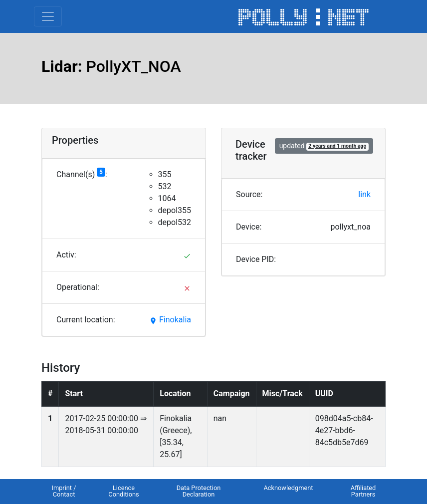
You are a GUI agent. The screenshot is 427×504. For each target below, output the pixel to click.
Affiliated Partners (363, 491)
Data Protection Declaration (199, 491)
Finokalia (170, 320)
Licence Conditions (123, 491)
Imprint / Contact (64, 491)
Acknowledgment (288, 488)
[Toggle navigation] (48, 16)
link (364, 194)
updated (324, 146)
